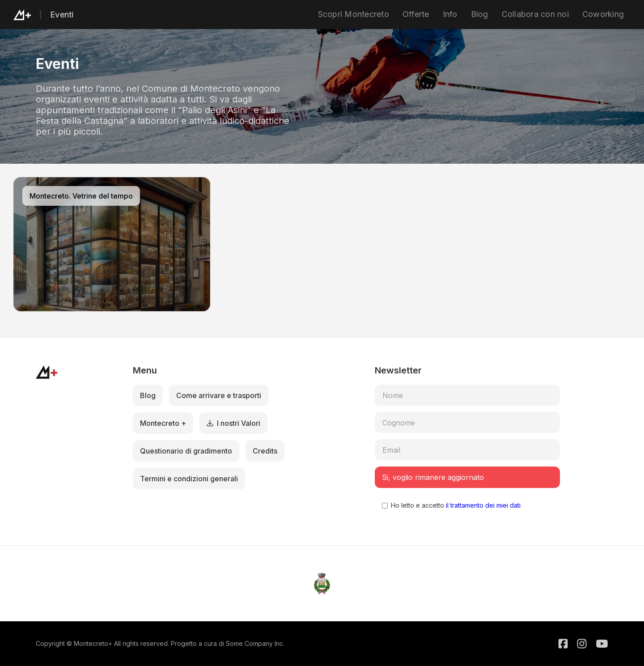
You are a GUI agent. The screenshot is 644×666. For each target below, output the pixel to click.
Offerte (416, 14)
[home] (32, 15)
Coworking (603, 14)
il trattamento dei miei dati (482, 505)
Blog (480, 14)
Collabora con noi (535, 14)
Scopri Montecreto (354, 14)
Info (450, 14)
